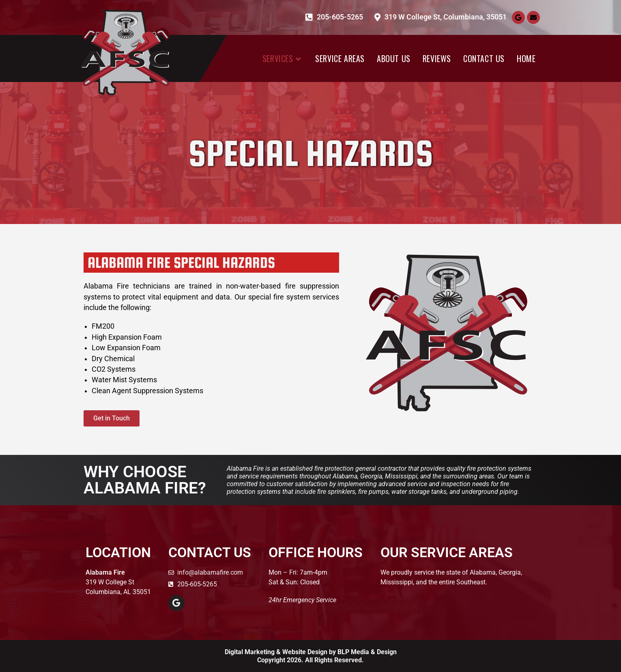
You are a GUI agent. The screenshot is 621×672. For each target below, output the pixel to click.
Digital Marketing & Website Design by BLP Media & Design (311, 652)
